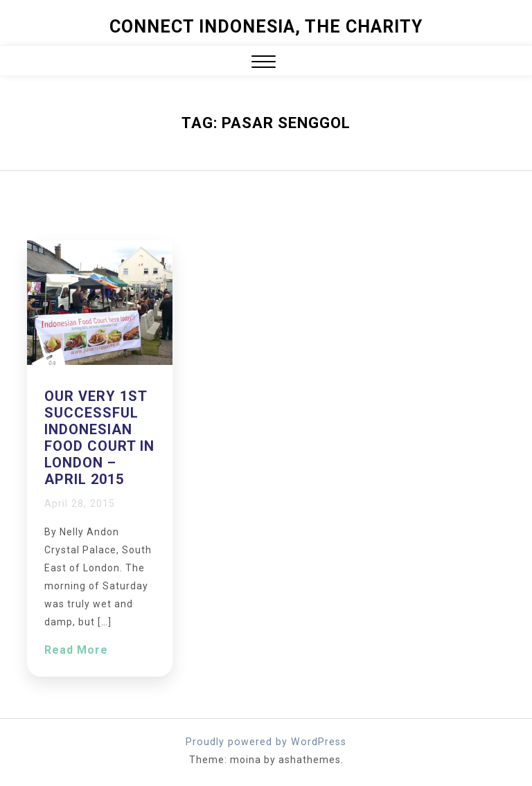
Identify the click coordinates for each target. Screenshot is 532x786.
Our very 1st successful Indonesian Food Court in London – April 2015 (99, 438)
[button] (264, 63)
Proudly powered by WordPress (266, 742)
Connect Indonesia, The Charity (266, 27)
